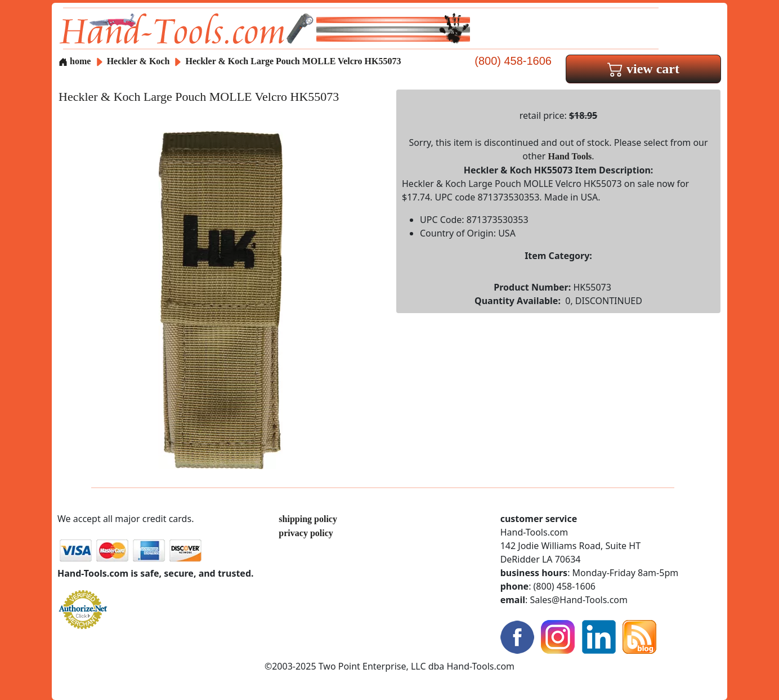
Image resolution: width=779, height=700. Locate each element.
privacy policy (306, 533)
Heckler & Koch (140, 61)
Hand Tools (570, 156)
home (75, 61)
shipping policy (308, 519)
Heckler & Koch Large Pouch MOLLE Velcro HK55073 (294, 61)
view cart (643, 69)
